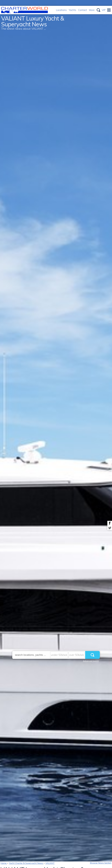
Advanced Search (91, 661)
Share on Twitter (110, 528)
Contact (83, 10)
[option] (56, 434)
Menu (109, 10)
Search (98, 10)
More (92, 10)
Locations (61, 10)
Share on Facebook (110, 523)
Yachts (72, 10)
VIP (104, 10)
